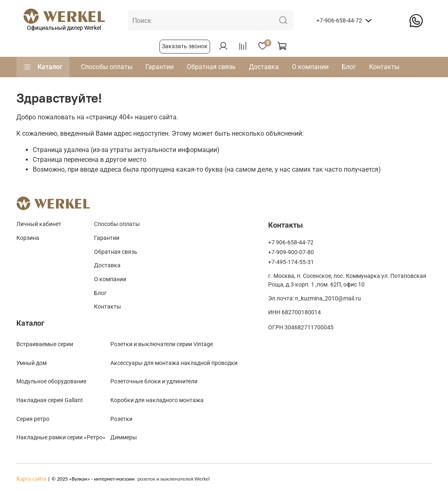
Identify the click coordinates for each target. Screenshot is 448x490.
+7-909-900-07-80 (291, 252)
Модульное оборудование (51, 381)
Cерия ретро (33, 419)
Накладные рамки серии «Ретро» (61, 437)
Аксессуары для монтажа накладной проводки (174, 363)
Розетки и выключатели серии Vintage (162, 344)
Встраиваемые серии (45, 344)
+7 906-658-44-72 (291, 243)
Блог (349, 67)
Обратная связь (211, 67)
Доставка (264, 67)
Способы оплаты (107, 67)
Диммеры (124, 437)
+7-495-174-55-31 (291, 262)
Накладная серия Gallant (50, 400)
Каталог (43, 67)
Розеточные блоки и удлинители (154, 381)
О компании (310, 67)
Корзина (28, 238)
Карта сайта (31, 479)
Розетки (121, 419)
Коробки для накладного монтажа (157, 400)
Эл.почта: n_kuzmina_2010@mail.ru (315, 299)
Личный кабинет (39, 224)
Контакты (384, 67)
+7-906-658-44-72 (339, 21)
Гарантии (160, 67)
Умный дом (31, 363)
